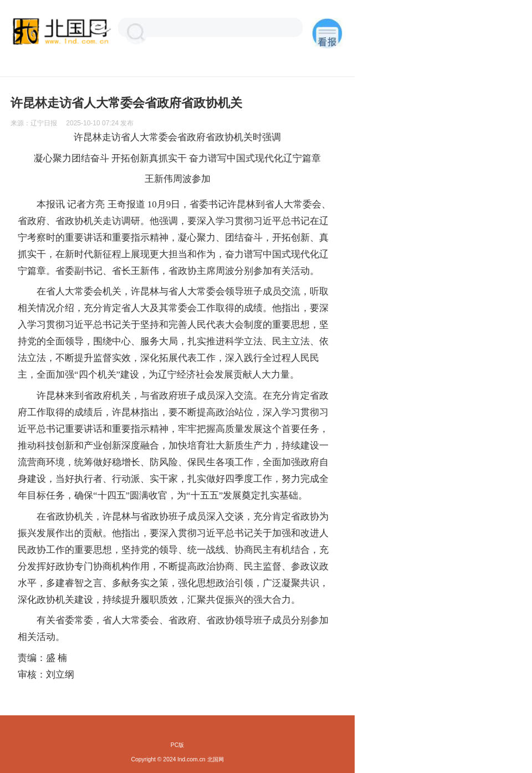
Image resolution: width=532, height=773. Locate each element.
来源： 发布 (72, 123)
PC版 (177, 745)
